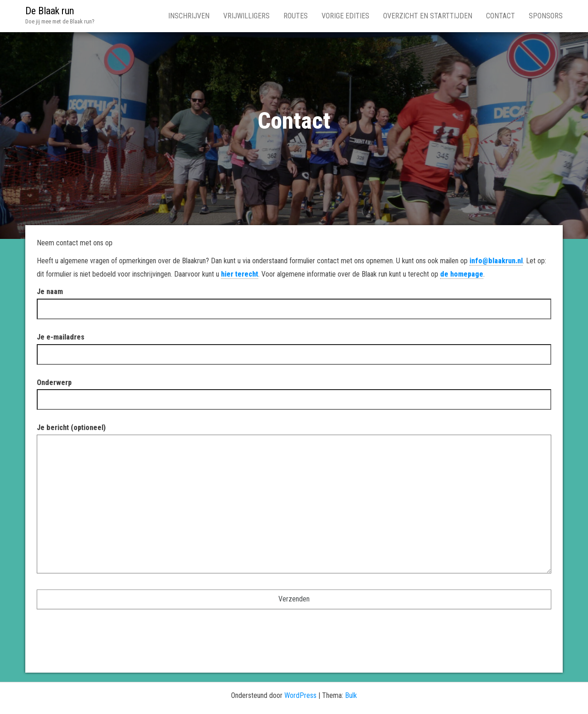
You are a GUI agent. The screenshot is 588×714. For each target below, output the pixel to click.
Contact (500, 16)
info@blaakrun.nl (496, 261)
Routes (296, 16)
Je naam (294, 300)
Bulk (351, 695)
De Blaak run (50, 11)
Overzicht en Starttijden (428, 16)
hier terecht (240, 274)
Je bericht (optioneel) (294, 501)
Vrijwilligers (246, 16)
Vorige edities (345, 16)
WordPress (300, 695)
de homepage (462, 274)
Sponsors (546, 16)
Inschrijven (189, 16)
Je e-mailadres (294, 346)
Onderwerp (294, 391)
